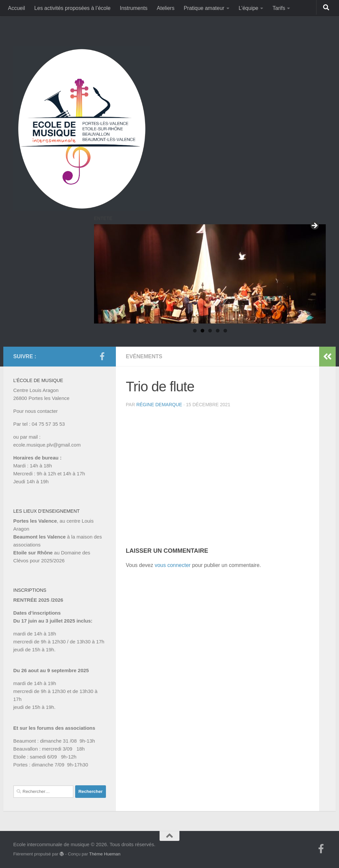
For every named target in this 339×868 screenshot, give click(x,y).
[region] (210, 274)
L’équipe (249, 8)
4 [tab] (218, 331)
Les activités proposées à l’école (73, 8)
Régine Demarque (159, 405)
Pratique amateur (204, 8)
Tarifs (279, 8)
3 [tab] (210, 331)
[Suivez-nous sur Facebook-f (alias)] (102, 356)
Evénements (144, 356)
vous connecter (173, 565)
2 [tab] (202, 331)
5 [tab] (225, 331)
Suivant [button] (314, 226)
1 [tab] (195, 331)
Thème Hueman (105, 854)
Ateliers (166, 8)
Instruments (134, 8)
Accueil (17, 8)
